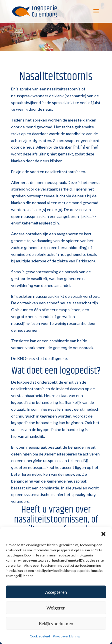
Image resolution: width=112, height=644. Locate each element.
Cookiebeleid (40, 636)
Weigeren (56, 608)
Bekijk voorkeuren (56, 623)
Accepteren (56, 592)
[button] (103, 534)
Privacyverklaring (66, 636)
